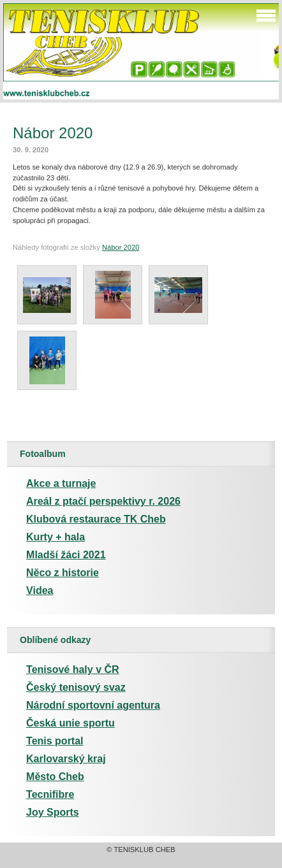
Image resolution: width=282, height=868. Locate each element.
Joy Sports (53, 812)
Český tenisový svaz (76, 687)
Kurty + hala (56, 537)
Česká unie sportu (70, 723)
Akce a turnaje (61, 483)
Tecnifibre (50, 794)
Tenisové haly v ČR (73, 669)
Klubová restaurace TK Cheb (96, 519)
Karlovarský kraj (66, 759)
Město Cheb (55, 777)
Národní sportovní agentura (93, 705)
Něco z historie (63, 573)
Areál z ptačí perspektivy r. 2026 (103, 501)
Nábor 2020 (121, 247)
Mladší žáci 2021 (66, 555)
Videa (40, 590)
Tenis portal (55, 741)
